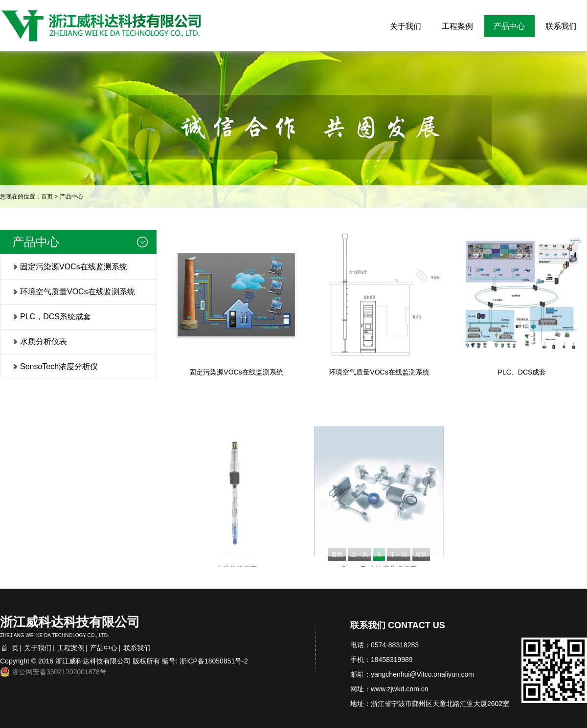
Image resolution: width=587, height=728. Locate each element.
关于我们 (406, 26)
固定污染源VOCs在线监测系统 (74, 267)
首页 (47, 197)
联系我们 (561, 26)
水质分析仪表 (44, 342)
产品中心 (509, 26)
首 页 (10, 648)
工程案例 (457, 26)
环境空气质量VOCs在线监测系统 (78, 292)
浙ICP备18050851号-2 (214, 661)
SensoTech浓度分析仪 (59, 366)
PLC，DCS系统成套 (56, 317)
